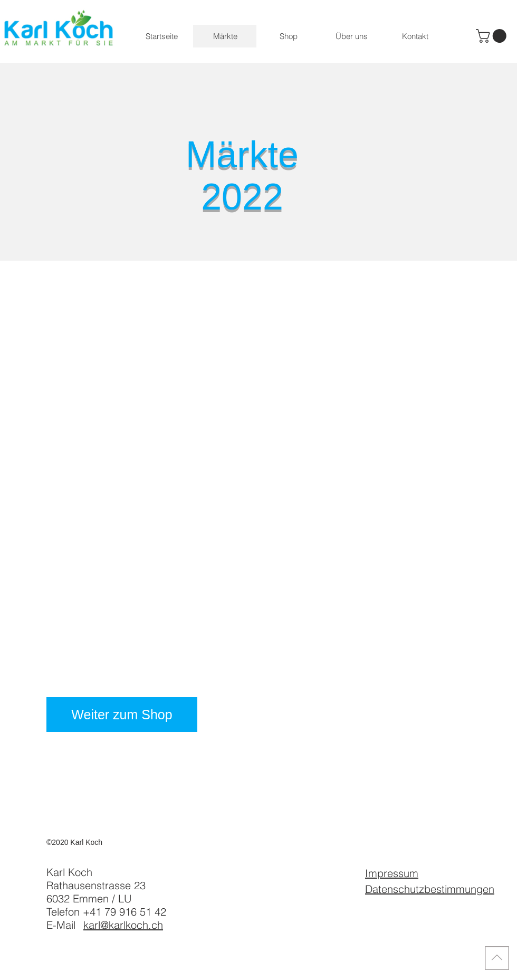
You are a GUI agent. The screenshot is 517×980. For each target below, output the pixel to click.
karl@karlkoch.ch (123, 925)
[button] (493, 36)
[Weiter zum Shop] (122, 715)
